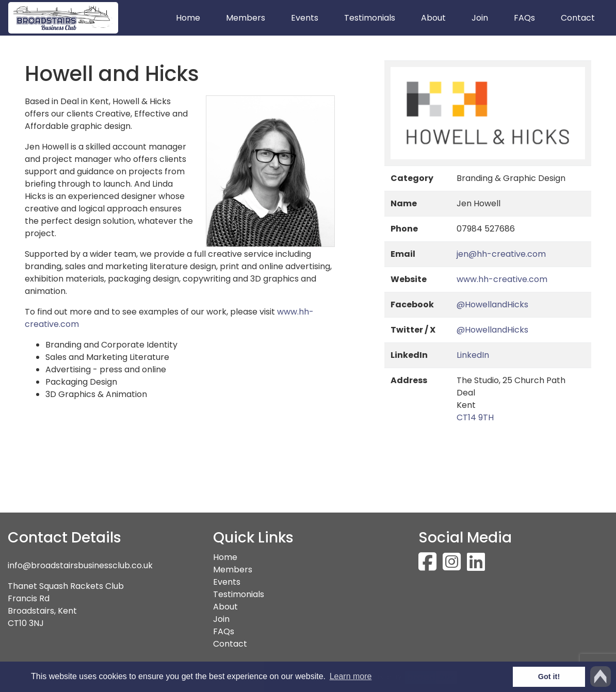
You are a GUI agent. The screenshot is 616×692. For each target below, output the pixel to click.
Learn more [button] (351, 676)
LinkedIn (473, 355)
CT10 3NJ (26, 623)
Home (194, 18)
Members (246, 18)
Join (480, 18)
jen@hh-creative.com (501, 254)
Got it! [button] (549, 677)
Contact (578, 18)
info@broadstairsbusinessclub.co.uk (80, 565)
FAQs (524, 18)
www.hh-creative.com (502, 279)
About (433, 18)
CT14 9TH (475, 417)
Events (305, 18)
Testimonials (370, 18)
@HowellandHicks (492, 304)
